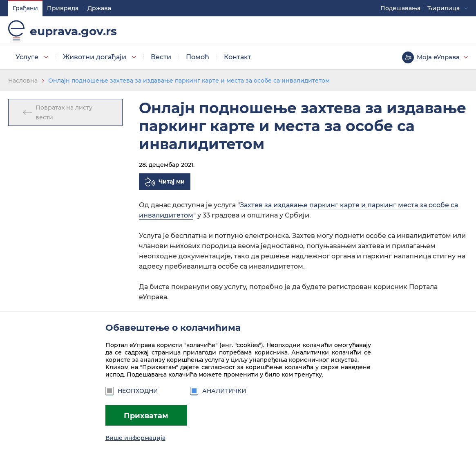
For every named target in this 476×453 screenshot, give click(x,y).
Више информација (135, 438)
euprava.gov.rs (73, 31)
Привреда (63, 8)
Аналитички (218, 391)
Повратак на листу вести (64, 112)
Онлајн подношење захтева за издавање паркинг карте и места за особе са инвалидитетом (189, 81)
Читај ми (172, 182)
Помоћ (198, 57)
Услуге (27, 57)
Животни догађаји (95, 57)
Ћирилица (444, 8)
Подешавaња (400, 8)
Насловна (23, 81)
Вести (161, 57)
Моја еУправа (438, 57)
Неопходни (132, 391)
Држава (99, 8)
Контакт (238, 57)
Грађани (25, 8)
